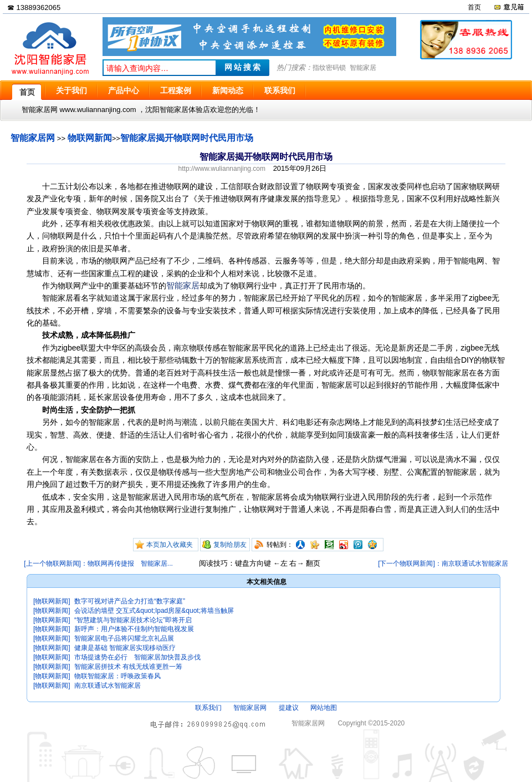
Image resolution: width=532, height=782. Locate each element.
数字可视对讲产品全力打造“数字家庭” (130, 601)
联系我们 (208, 708)
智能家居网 (33, 138)
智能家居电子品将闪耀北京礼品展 (124, 638)
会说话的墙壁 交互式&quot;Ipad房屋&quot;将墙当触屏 (154, 611)
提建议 (289, 708)
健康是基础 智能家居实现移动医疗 (125, 648)
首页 (474, 7)
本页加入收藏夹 (170, 545)
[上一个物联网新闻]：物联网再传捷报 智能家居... (98, 563)
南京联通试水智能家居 (108, 685)
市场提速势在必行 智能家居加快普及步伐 (137, 657)
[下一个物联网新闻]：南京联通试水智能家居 (443, 563)
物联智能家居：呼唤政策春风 (117, 676)
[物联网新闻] (52, 601)
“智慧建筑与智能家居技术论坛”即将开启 (133, 620)
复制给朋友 (230, 545)
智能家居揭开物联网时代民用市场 (187, 138)
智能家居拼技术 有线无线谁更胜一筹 (128, 667)
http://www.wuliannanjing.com (222, 169)
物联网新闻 (90, 138)
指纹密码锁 (329, 68)
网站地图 (324, 708)
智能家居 (363, 68)
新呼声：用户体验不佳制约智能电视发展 (134, 629)
